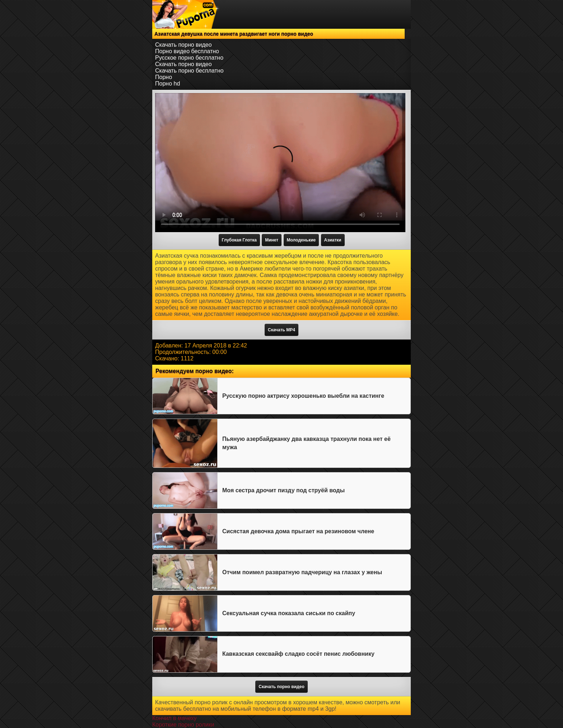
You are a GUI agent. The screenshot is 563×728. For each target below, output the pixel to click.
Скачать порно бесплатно (189, 71)
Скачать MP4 (281, 330)
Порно (164, 77)
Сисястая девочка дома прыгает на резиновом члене (298, 531)
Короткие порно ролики (183, 725)
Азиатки (333, 240)
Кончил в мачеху (174, 718)
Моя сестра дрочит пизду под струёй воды (283, 490)
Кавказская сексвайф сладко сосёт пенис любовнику (298, 654)
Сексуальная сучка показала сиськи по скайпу (289, 613)
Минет (272, 240)
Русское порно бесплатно (189, 58)
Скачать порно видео (183, 45)
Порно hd (167, 84)
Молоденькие (301, 240)
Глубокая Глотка (239, 240)
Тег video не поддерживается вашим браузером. (280, 163)
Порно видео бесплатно (187, 51)
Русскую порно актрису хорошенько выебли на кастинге (303, 396)
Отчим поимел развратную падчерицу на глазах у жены (302, 572)
